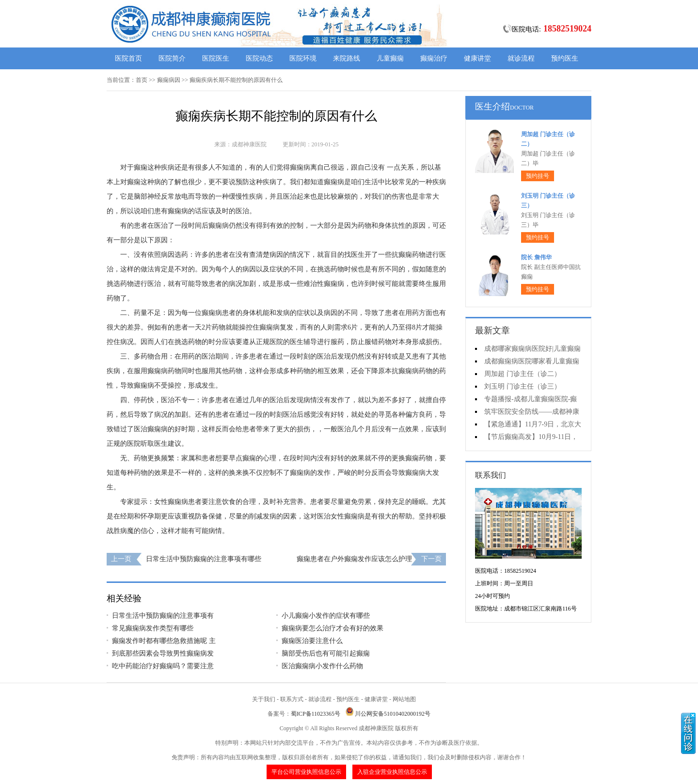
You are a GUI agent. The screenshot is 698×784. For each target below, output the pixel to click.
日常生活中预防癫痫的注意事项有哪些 (204, 559)
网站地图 (404, 699)
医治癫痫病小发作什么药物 (322, 666)
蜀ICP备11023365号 (316, 714)
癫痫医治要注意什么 (312, 641)
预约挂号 (538, 176)
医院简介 (172, 58)
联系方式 (292, 699)
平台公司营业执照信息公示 (306, 772)
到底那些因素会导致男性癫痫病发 (163, 653)
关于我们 (264, 699)
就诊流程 (521, 58)
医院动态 (259, 58)
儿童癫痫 (390, 58)
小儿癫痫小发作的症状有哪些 (326, 616)
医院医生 (216, 58)
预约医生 (565, 58)
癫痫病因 (169, 80)
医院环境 (303, 58)
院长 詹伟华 (536, 257)
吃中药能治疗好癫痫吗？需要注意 (163, 666)
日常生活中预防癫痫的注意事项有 (163, 616)
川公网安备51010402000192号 (393, 714)
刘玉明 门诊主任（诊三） (523, 386)
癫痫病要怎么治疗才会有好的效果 (333, 628)
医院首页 (128, 58)
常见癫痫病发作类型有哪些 (153, 628)
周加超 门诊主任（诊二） (523, 374)
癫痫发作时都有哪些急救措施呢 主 (164, 641)
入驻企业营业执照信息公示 (392, 772)
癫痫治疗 (434, 58)
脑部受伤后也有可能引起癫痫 (326, 653)
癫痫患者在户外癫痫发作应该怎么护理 (354, 559)
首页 (142, 80)
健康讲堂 (477, 58)
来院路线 (347, 58)
